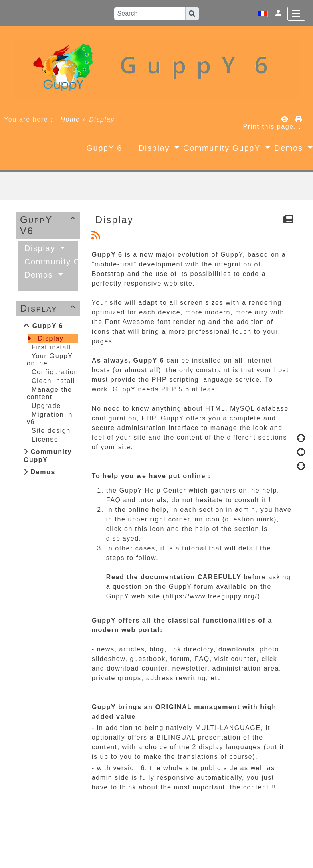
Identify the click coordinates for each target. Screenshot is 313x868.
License (45, 439)
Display (49, 308)
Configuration (55, 372)
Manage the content (49, 393)
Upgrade (46, 406)
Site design (51, 431)
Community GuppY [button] (223, 148)
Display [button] (155, 148)
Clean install (53, 381)
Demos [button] (40, 275)
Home (70, 119)
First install (51, 347)
